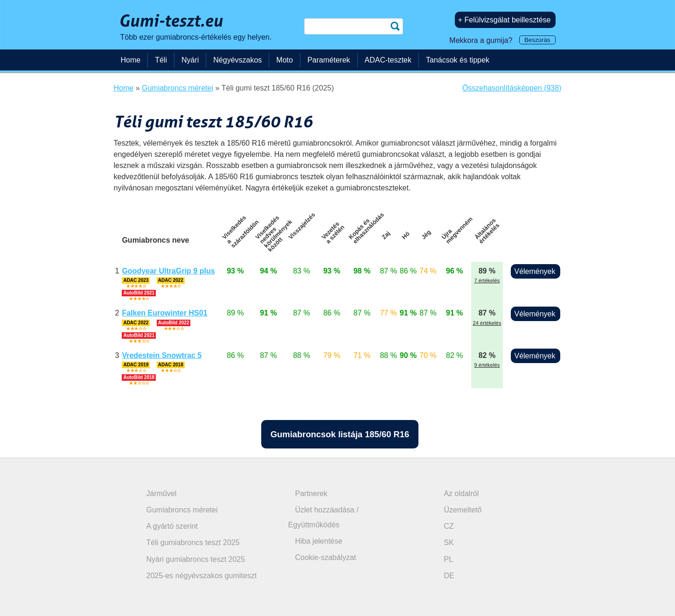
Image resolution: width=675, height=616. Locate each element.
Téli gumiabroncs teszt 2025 (193, 542)
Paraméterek (329, 60)
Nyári (190, 60)
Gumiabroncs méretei (182, 510)
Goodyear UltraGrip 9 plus (168, 271)
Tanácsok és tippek (458, 60)
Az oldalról (462, 493)
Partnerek (311, 493)
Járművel (162, 493)
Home (131, 60)
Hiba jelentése (319, 541)
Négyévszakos (237, 60)
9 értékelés (487, 365)
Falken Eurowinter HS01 (164, 313)
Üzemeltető (463, 510)
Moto (285, 60)
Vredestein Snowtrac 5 (162, 355)
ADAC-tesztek (388, 60)
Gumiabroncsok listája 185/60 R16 (340, 434)
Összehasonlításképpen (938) (512, 88)
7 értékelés (487, 280)
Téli (161, 60)
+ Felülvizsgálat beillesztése (505, 20)
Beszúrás (537, 40)
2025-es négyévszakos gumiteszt (202, 576)
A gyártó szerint (172, 526)
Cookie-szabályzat (326, 557)
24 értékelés (487, 323)
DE (449, 576)
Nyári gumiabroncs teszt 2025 (196, 559)
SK (449, 542)
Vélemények (535, 271)
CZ (449, 526)
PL (449, 559)
